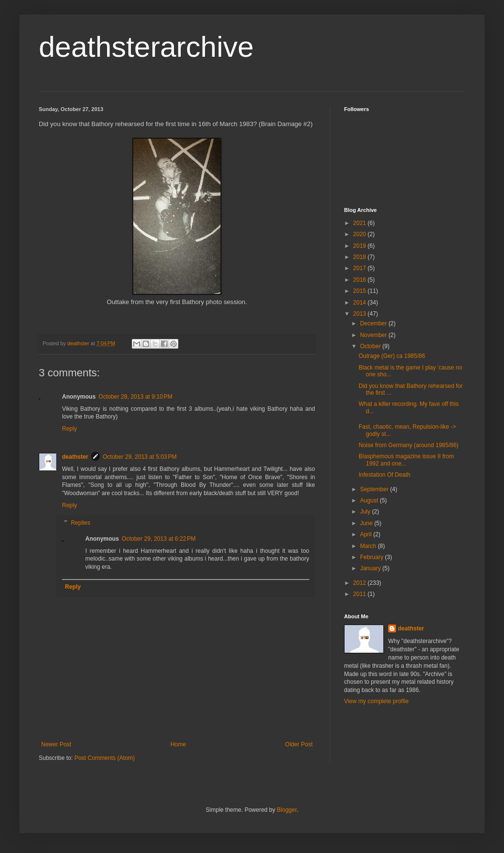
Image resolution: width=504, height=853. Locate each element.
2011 (361, 594)
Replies (80, 523)
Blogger (287, 810)
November (374, 335)
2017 (361, 268)
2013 (361, 314)
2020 (361, 234)
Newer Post (56, 744)
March (369, 546)
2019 (361, 246)
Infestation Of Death (385, 475)
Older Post (299, 744)
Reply (70, 429)
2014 (361, 303)
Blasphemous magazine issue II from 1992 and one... (406, 460)
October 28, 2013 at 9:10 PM (135, 397)
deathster (75, 457)
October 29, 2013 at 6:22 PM (158, 539)
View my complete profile (376, 701)
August (370, 500)
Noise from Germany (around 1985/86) (409, 445)
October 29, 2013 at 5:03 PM (140, 457)
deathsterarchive (146, 47)
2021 (361, 223)
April (367, 534)
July (366, 512)
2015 (361, 291)
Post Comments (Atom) (104, 758)
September (375, 489)
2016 (361, 280)
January (371, 568)
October (371, 346)
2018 (361, 257)
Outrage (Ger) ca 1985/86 (392, 356)
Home (178, 744)
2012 (361, 583)
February (372, 557)
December (374, 323)
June (367, 523)
